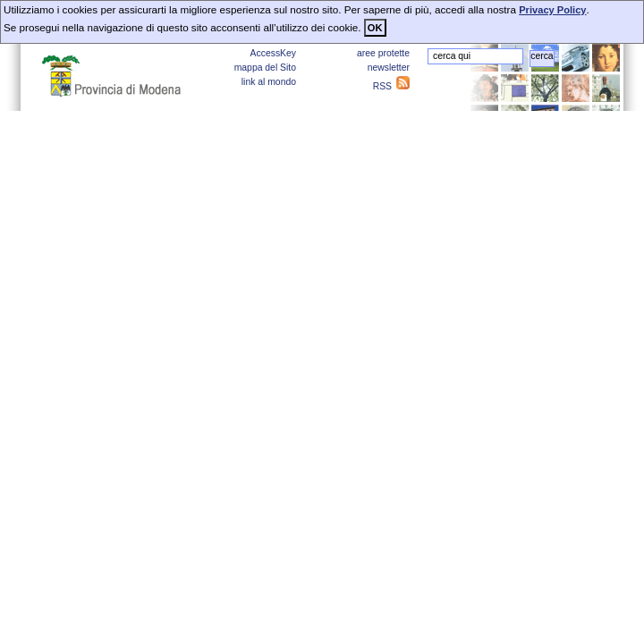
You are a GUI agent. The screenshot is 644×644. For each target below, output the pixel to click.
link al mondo (269, 82)
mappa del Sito (265, 68)
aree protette (383, 53)
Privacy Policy (552, 10)
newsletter (389, 68)
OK (375, 28)
